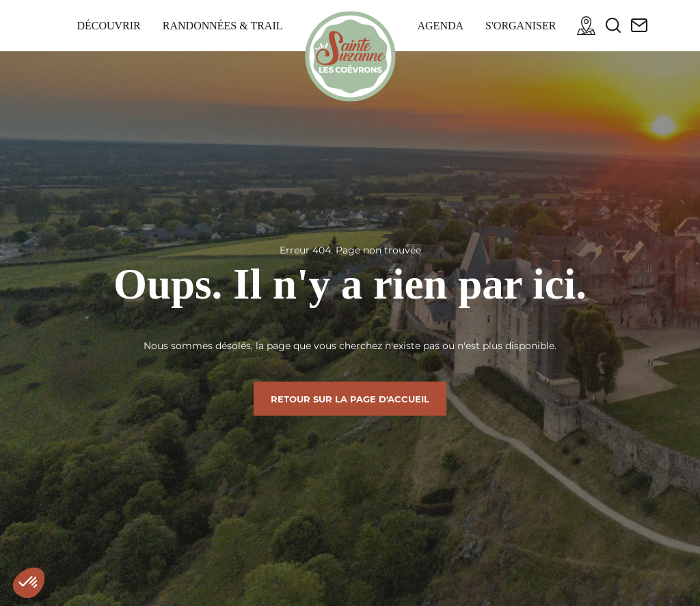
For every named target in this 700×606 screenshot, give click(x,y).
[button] (29, 583)
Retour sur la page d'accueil (350, 398)
